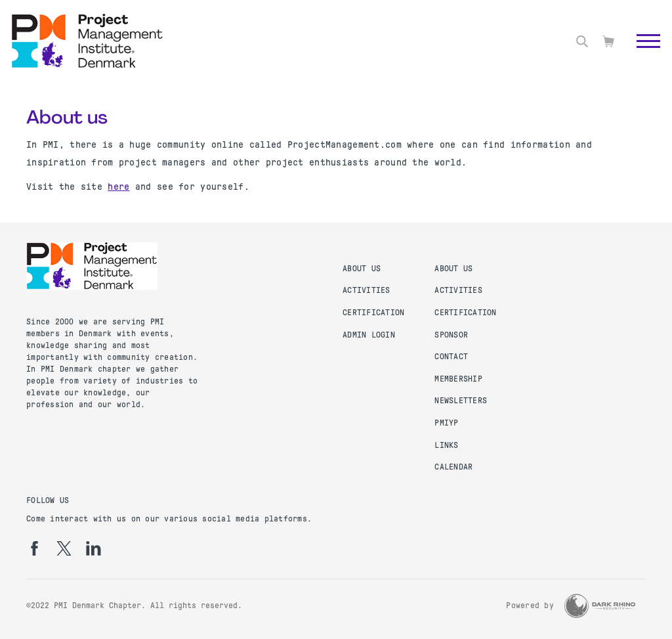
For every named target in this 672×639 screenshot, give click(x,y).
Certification (373, 313)
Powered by (530, 606)
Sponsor (451, 335)
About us (362, 269)
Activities (367, 290)
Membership (458, 379)
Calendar (453, 467)
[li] (94, 548)
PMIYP (446, 423)
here (118, 187)
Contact (451, 357)
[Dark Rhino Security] (600, 606)
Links (446, 445)
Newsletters (461, 401)
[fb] (34, 548)
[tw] (64, 548)
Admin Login (369, 335)
